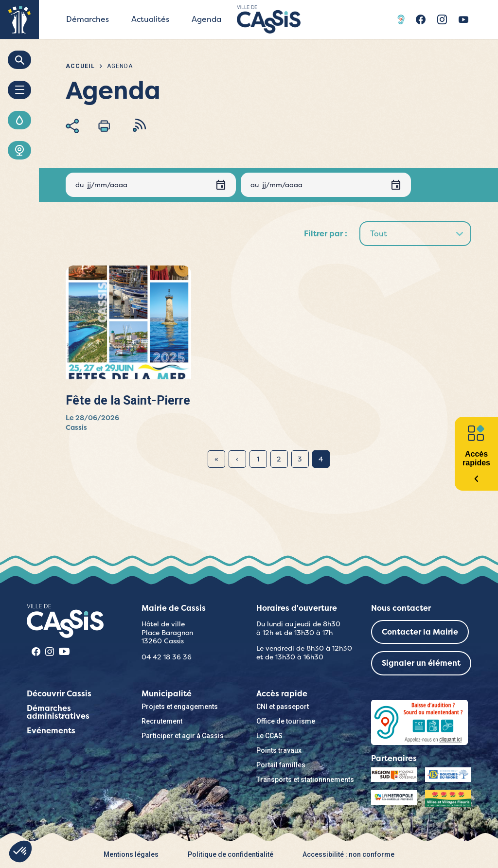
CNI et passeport (283, 707)
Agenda (206, 19)
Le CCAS (269, 736)
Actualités (150, 19)
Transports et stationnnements (305, 779)
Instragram (442, 19)
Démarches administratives (58, 712)
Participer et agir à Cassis (183, 736)
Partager (72, 126)
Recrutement (162, 721)
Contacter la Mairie (420, 632)
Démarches (88, 19)
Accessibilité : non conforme (348, 854)
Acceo (402, 19)
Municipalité (167, 694)
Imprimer (104, 126)
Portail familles (281, 765)
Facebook (421, 19)
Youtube (463, 19)
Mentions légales (131, 854)
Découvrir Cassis (59, 694)
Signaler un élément (421, 663)
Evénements (51, 731)
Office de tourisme (286, 721)
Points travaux (279, 750)
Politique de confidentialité (231, 854)
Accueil (80, 66)
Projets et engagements (180, 707)
